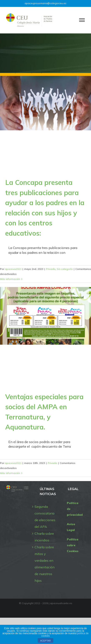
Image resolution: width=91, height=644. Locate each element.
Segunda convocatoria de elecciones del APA (45, 517)
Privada (51, 269)
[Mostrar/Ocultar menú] (82, 20)
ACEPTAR (45, 641)
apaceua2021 (13, 269)
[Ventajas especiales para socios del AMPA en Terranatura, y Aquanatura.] (45, 316)
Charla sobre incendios (44, 537)
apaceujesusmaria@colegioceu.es (45, 3)
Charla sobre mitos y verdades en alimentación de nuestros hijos (45, 564)
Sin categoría (65, 269)
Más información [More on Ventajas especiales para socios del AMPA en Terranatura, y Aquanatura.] (10, 473)
